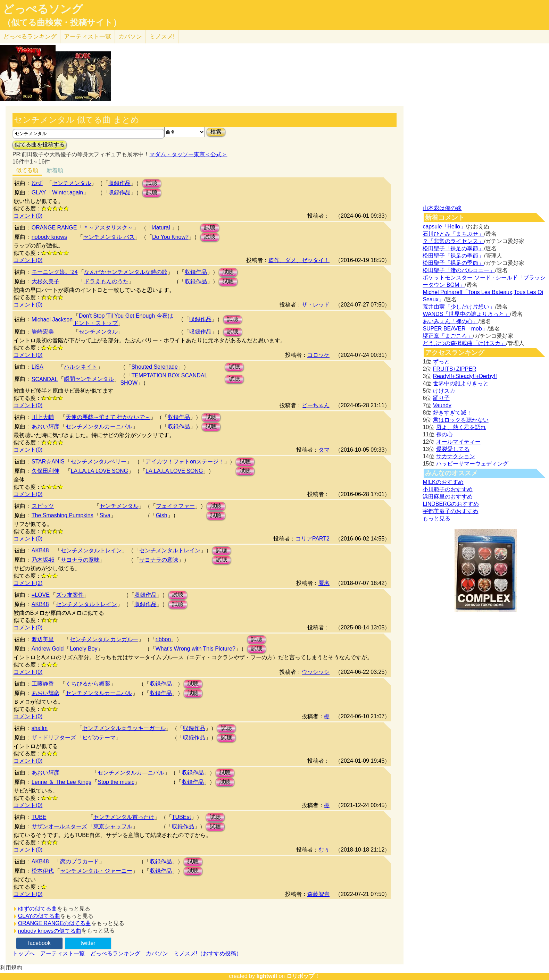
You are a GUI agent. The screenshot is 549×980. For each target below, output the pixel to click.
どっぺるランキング (115, 953)
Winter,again (68, 192)
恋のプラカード (80, 861)
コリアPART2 (313, 539)
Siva (105, 515)
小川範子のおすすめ (448, 489)
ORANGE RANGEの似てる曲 (55, 923)
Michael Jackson (52, 320)
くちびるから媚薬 (88, 684)
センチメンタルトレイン (91, 550)
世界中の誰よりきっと (461, 383)
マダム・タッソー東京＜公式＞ (188, 154)
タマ (324, 450)
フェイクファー (175, 506)
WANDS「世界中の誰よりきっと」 (466, 314)
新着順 (55, 170)
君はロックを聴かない (461, 420)
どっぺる (30, 37)
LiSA (38, 367)
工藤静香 (43, 684)
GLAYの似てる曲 (39, 916)
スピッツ (43, 506)
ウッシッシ (316, 672)
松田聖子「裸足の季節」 (453, 248)
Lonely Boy (84, 649)
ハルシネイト (81, 367)
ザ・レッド (316, 305)
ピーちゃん (316, 405)
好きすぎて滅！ (452, 413)
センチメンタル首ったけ (124, 817)
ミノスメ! (162, 37)
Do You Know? (170, 237)
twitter (88, 943)
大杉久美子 (45, 281)
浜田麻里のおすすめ (448, 497)
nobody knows (49, 237)
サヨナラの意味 (80, 560)
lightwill (267, 976)
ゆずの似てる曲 (38, 909)
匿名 (324, 583)
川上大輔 (43, 417)
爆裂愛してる (453, 449)
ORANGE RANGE (54, 228)
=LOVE (41, 595)
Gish (162, 515)
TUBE (39, 817)
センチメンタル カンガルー (104, 639)
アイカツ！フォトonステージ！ (185, 462)
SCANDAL (45, 379)
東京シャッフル (113, 826)
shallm (40, 728)
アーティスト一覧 (63, 953)
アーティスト (88, 37)
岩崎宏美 (43, 332)
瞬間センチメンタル (89, 379)
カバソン (130, 37)
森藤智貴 (318, 894)
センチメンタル (72, 183)
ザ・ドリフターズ (54, 738)
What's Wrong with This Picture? (196, 649)
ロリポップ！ (303, 976)
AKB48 (40, 550)
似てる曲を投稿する (40, 145)
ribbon (163, 639)
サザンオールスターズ (59, 826)
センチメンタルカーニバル (99, 426)
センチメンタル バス (109, 237)
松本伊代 (43, 871)
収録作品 (119, 183)
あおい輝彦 (45, 426)
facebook (39, 943)
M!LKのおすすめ (443, 482)
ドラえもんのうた (106, 281)
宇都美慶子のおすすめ (450, 511)
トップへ (24, 953)
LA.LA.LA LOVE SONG (99, 471)
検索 (216, 132)
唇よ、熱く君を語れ (461, 427)
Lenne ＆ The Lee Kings (61, 782)
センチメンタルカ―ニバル (131, 773)
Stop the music (116, 782)
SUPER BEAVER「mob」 (455, 329)
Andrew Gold (48, 649)
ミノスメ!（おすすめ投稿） (208, 953)
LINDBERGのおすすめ (451, 504)
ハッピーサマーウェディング (472, 464)
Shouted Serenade (154, 367)
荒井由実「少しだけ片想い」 (459, 307)
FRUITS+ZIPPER (455, 369)
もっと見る (436, 518)
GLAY (39, 192)
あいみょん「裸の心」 (450, 321)
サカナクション (456, 456)
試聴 (152, 183)
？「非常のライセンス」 (453, 241)
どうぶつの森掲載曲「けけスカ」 (464, 343)
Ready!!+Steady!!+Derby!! (465, 376)
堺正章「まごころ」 (448, 336)
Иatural (162, 228)
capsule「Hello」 (444, 227)
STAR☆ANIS (48, 462)
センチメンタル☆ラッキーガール (124, 728)
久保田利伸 (45, 471)
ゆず (37, 183)
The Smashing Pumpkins (63, 515)
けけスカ (444, 391)
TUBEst (181, 817)
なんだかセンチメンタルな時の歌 (126, 272)
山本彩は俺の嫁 (442, 208)
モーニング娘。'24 (55, 272)
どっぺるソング (43, 9)
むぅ (324, 850)
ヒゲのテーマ (99, 738)
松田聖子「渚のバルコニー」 (459, 270)
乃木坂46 (43, 560)
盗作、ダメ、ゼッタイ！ (299, 260)
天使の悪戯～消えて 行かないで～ (108, 417)
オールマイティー (458, 442)
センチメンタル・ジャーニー (96, 871)
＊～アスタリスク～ (108, 228)
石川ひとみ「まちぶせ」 (453, 234)
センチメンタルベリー (99, 462)
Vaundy (442, 405)
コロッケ (318, 355)
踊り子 (441, 398)
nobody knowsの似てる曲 (50, 931)
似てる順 (27, 170)
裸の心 (444, 434)
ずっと (441, 362)
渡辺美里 (43, 639)
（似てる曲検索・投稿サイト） (62, 23)
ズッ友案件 (70, 595)
